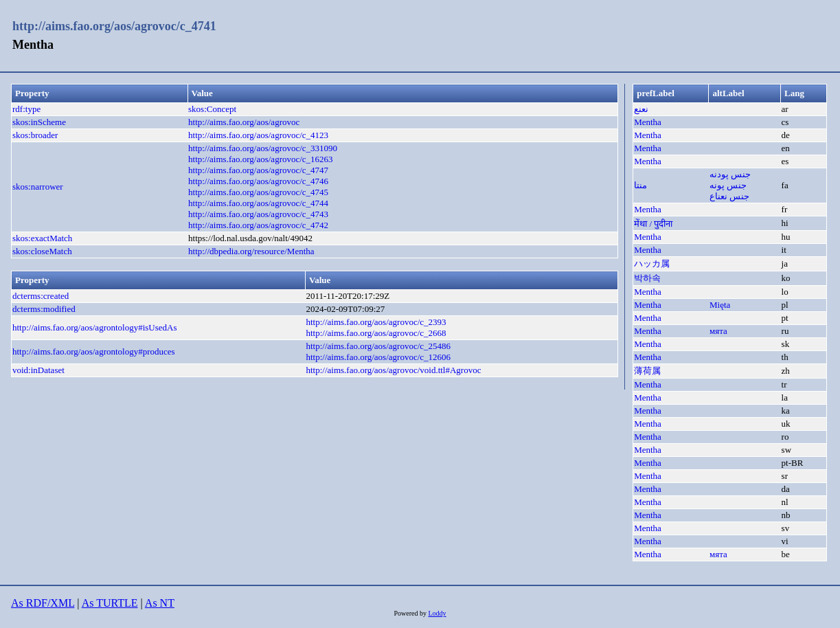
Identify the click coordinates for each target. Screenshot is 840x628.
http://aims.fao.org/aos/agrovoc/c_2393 (376, 322)
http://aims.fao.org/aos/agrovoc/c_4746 (258, 181)
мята (718, 331)
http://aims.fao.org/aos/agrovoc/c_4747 (258, 170)
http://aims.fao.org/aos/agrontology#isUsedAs (95, 327)
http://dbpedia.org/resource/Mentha (251, 251)
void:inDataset (38, 370)
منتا (640, 185)
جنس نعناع (729, 196)
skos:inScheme (39, 122)
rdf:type (26, 109)
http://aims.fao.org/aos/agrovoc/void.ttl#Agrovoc (393, 370)
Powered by (411, 613)
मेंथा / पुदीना (653, 224)
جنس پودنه (730, 174)
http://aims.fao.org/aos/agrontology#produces (94, 351)
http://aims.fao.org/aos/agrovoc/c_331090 (263, 148)
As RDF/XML (43, 603)
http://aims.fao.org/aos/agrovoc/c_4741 (114, 26)
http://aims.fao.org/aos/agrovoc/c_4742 (258, 225)
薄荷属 (647, 371)
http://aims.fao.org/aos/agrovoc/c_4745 (258, 192)
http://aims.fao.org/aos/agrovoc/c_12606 (378, 357)
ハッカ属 (652, 263)
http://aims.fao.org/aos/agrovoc (244, 122)
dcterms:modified (44, 309)
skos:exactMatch (42, 238)
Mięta (720, 305)
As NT (160, 603)
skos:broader (35, 135)
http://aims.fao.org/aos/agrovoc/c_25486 (378, 346)
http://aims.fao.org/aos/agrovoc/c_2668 (376, 333)
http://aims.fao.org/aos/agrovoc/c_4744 (258, 203)
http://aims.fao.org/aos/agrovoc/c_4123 (258, 135)
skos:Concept (212, 109)
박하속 (647, 278)
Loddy (437, 613)
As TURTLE (110, 603)
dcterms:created (41, 296)
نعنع (641, 109)
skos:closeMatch (42, 251)
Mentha (648, 122)
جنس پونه (728, 185)
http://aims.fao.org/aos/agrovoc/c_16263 (261, 159)
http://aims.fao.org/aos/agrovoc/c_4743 (258, 214)
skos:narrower (38, 187)
